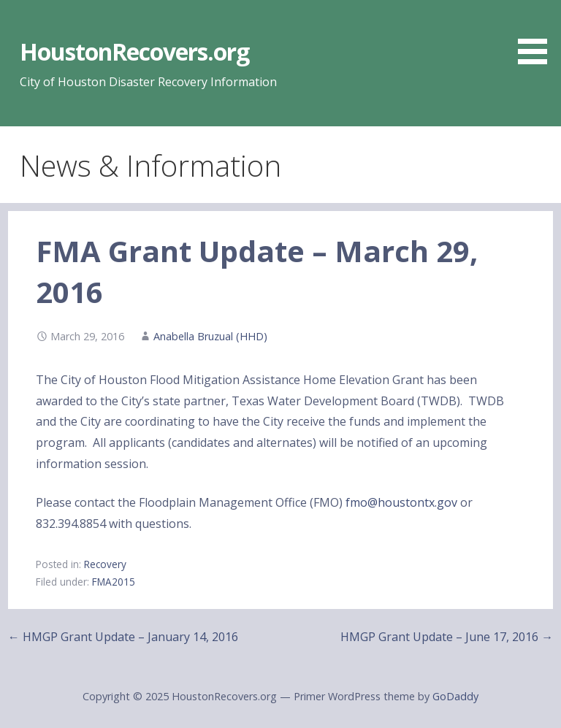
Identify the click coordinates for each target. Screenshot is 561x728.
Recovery (105, 564)
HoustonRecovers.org (135, 51)
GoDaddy (455, 696)
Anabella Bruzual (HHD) (210, 336)
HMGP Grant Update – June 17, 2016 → (447, 637)
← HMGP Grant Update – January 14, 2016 (123, 637)
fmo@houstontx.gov (401, 502)
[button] (538, 35)
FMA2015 (114, 582)
